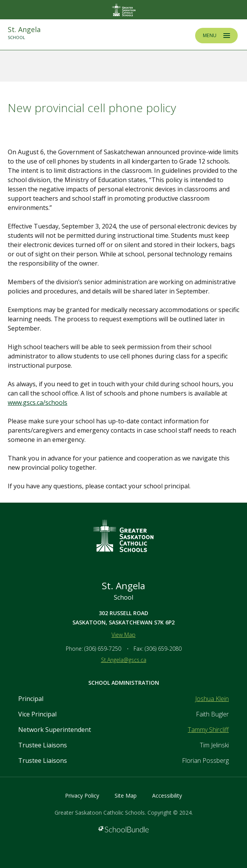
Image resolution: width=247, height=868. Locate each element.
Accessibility (167, 796)
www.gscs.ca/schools (38, 402)
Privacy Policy (82, 796)
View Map (123, 635)
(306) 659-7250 (103, 649)
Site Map (126, 796)
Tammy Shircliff (208, 730)
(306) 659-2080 (163, 649)
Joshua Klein (212, 699)
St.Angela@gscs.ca (124, 660)
